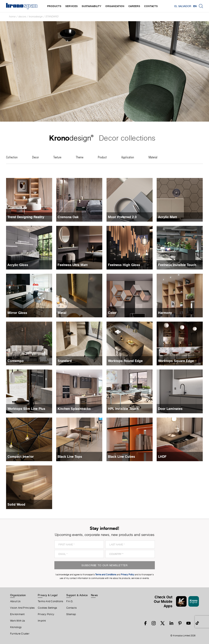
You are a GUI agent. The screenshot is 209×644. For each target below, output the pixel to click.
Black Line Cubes (121, 457)
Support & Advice (77, 595)
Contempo (16, 361)
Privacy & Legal (48, 595)
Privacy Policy (46, 614)
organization (115, 6)
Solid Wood (16, 504)
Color (112, 313)
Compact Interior (21, 457)
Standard (52, 16)
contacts (151, 6)
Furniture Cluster (20, 634)
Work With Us (18, 621)
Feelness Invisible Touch (177, 265)
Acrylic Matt (168, 217)
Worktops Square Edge (176, 361)
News (94, 595)
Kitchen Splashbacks (74, 409)
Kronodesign (36, 16)
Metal (62, 313)
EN (195, 6)
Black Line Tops (70, 457)
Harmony (165, 313)
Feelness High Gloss (124, 265)
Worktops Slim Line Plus (26, 409)
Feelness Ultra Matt (73, 265)
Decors (22, 16)
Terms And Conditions (50, 601)
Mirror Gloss (17, 313)
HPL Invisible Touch (123, 409)
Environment (17, 614)
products (54, 6)
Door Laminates (170, 409)
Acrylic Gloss (18, 265)
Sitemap (71, 614)
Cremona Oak (68, 217)
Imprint (42, 621)
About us (15, 601)
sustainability (91, 6)
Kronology (16, 627)
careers (134, 6)
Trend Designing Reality (26, 217)
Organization (18, 595)
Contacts (71, 608)
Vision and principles (22, 608)
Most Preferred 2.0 (122, 217)
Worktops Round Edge (125, 361)
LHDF (162, 457)
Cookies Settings (47, 608)
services (71, 6)
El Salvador (183, 6)
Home (12, 16)
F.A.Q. (70, 601)
